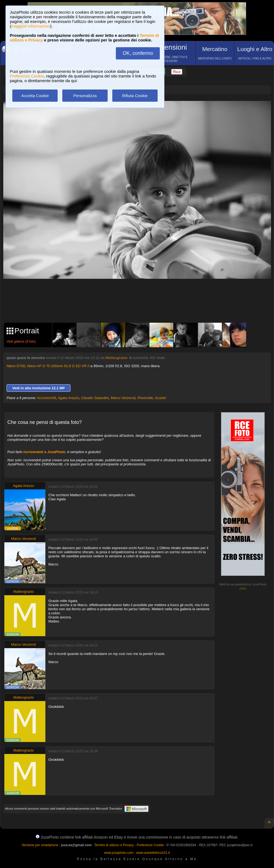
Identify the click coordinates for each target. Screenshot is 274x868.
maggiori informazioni (31, 26)
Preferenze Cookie (27, 76)
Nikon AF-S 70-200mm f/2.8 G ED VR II (58, 366)
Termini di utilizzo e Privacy (114, 845)
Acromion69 (47, 398)
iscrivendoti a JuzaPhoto (44, 452)
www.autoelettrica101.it (153, 853)
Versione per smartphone (40, 845)
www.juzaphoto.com (119, 853)
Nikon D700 (16, 366)
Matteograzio (116, 358)
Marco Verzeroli (123, 398)
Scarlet (160, 398)
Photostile (145, 398)
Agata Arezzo (69, 398)
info (243, 588)
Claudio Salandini (95, 398)
